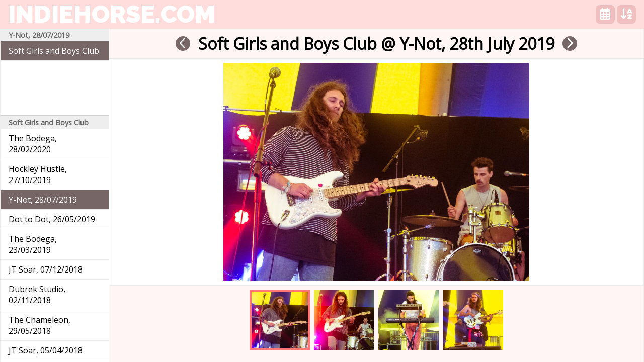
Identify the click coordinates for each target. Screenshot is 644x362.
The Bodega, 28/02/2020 (33, 144)
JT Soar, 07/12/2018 (46, 269)
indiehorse (112, 14)
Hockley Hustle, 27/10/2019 (38, 174)
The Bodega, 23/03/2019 (33, 244)
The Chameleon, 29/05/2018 (39, 325)
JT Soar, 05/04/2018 (46, 350)
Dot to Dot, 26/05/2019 (52, 219)
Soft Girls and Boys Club (54, 51)
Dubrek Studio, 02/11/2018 (37, 295)
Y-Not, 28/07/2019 (43, 200)
